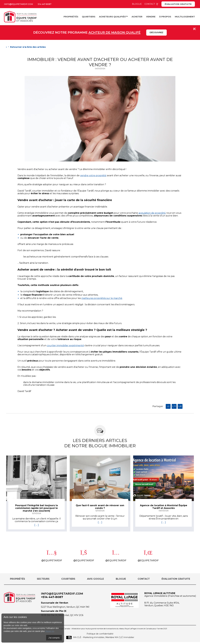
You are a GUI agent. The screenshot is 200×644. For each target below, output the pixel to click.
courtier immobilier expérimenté (65, 346)
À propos (165, 17)
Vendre (151, 17)
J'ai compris (54, 638)
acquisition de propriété (152, 213)
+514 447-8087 (52, 599)
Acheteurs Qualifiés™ (113, 17)
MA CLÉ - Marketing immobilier (85, 639)
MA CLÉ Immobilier (124, 639)
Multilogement (185, 17)
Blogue (137, 4)
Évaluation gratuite (178, 4)
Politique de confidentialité (100, 636)
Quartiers (89, 17)
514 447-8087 (47, 4)
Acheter (137, 17)
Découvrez (156, 33)
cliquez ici (50, 631)
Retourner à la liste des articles (26, 47)
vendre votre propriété (93, 176)
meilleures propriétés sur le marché (102, 299)
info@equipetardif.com (20, 4)
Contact (152, 4)
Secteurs (43, 581)
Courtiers (68, 581)
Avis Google (95, 581)
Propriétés (71, 17)
